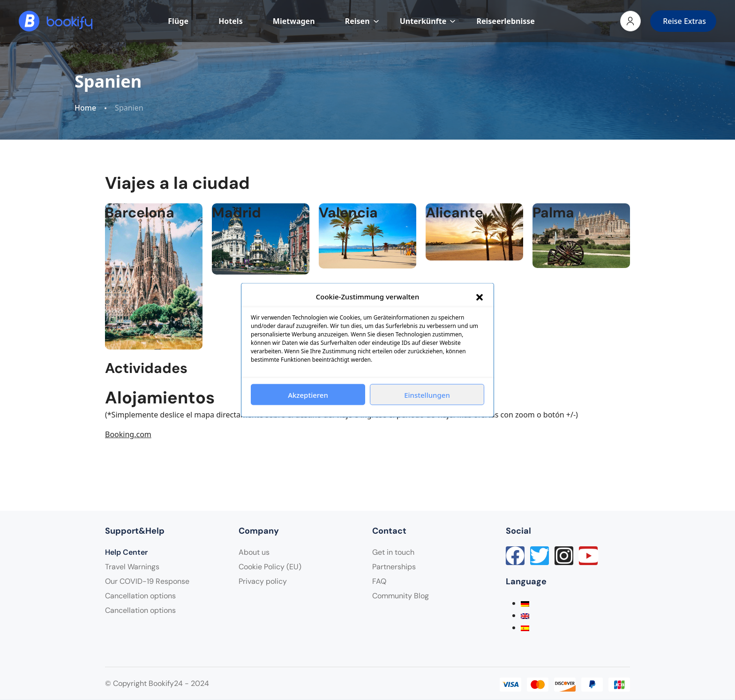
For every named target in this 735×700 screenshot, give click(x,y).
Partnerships (394, 567)
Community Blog (401, 596)
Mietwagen (294, 21)
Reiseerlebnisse (505, 21)
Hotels (231, 21)
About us (254, 552)
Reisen (362, 21)
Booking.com (128, 434)
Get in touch (393, 552)
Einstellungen (427, 395)
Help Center (126, 552)
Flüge (178, 21)
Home (85, 108)
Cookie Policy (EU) (270, 567)
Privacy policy (263, 581)
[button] (480, 297)
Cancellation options (140, 596)
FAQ (379, 581)
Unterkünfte (428, 21)
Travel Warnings (132, 567)
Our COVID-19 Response (147, 581)
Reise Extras (684, 21)
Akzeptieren (308, 395)
